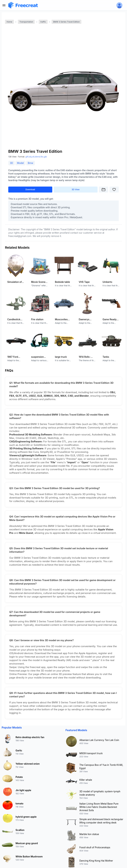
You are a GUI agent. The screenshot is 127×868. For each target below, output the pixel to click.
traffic (43, 22)
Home (9, 22)
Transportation (26, 22)
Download (30, 189)
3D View (76, 189)
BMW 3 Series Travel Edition (66, 22)
